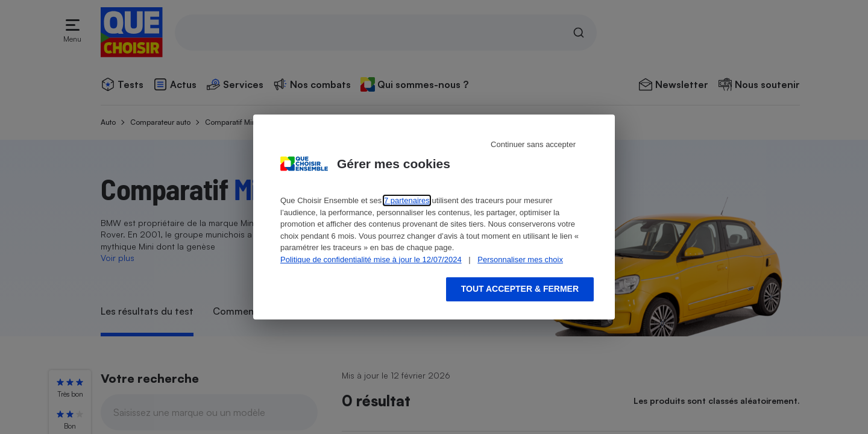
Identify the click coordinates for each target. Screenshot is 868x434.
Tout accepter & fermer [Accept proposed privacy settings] (520, 289)
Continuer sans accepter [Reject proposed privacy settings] (533, 144)
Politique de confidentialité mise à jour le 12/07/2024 (371, 259)
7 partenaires (407, 200)
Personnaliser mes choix (520, 259)
